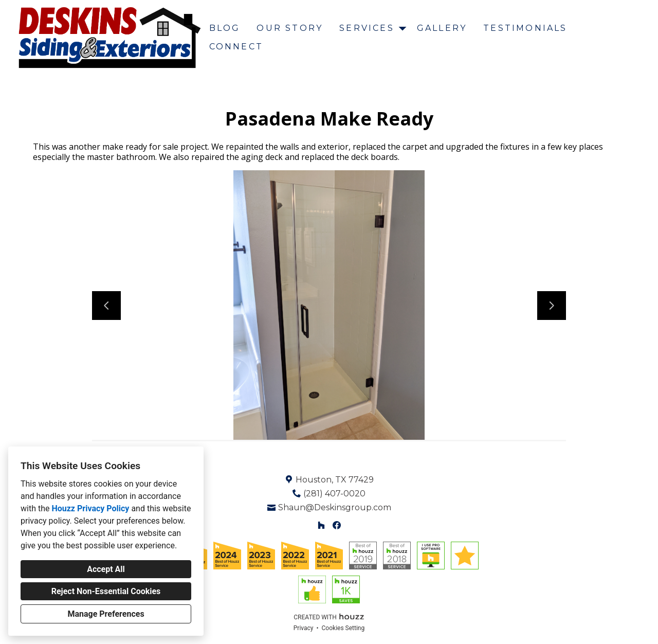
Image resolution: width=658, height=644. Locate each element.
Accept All (106, 569)
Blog (225, 28)
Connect (236, 47)
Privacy (304, 628)
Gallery (442, 28)
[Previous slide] (106, 306)
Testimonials (525, 28)
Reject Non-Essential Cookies (106, 591)
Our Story (290, 28)
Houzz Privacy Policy (90, 508)
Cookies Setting (343, 628)
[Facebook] (337, 525)
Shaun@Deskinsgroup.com (335, 507)
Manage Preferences (106, 614)
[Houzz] (321, 525)
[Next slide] (552, 306)
